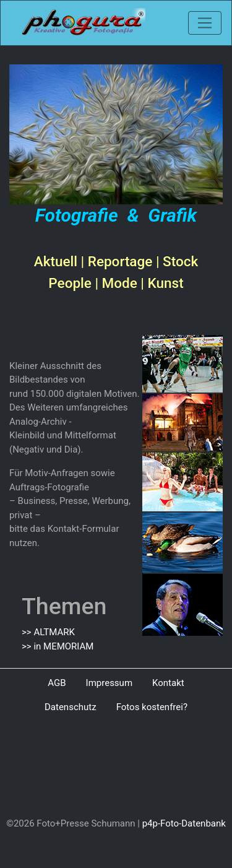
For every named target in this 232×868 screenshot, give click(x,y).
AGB (57, 683)
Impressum (109, 683)
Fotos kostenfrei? (152, 707)
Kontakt (168, 683)
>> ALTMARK (48, 632)
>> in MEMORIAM (58, 646)
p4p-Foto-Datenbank (184, 823)
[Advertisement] (116, 768)
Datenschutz (71, 707)
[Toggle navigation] (205, 23)
